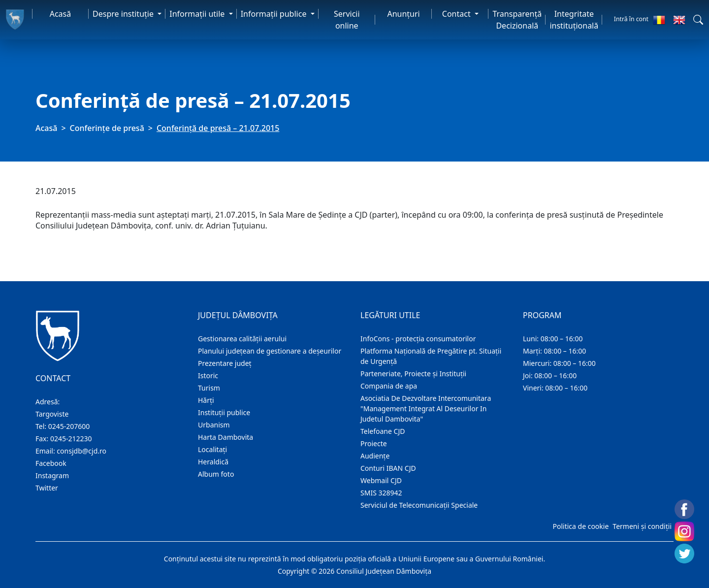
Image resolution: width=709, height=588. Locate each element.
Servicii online (347, 20)
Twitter (47, 488)
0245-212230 (71, 439)
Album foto (216, 474)
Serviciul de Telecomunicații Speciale (419, 505)
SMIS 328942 (381, 493)
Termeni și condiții (642, 526)
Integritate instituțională (574, 20)
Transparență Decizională (517, 20)
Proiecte (374, 443)
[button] (698, 20)
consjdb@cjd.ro (81, 451)
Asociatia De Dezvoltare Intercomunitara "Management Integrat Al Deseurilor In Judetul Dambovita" (426, 408)
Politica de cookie (580, 526)
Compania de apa (389, 386)
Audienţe (375, 456)
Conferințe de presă (107, 128)
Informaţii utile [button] (198, 14)
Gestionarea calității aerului (242, 339)
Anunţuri (403, 14)
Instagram (52, 475)
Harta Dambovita (226, 437)
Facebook (51, 463)
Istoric (208, 376)
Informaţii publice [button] (275, 14)
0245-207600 (69, 426)
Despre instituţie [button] (124, 14)
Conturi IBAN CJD (388, 468)
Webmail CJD (381, 480)
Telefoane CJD (383, 431)
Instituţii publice (224, 412)
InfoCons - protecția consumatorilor (418, 339)
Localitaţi (212, 449)
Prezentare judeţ (225, 363)
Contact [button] (457, 14)
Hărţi (206, 400)
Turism (209, 388)
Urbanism (214, 425)
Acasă (61, 14)
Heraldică (213, 462)
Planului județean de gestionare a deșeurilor (270, 351)
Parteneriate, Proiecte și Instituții (413, 374)
